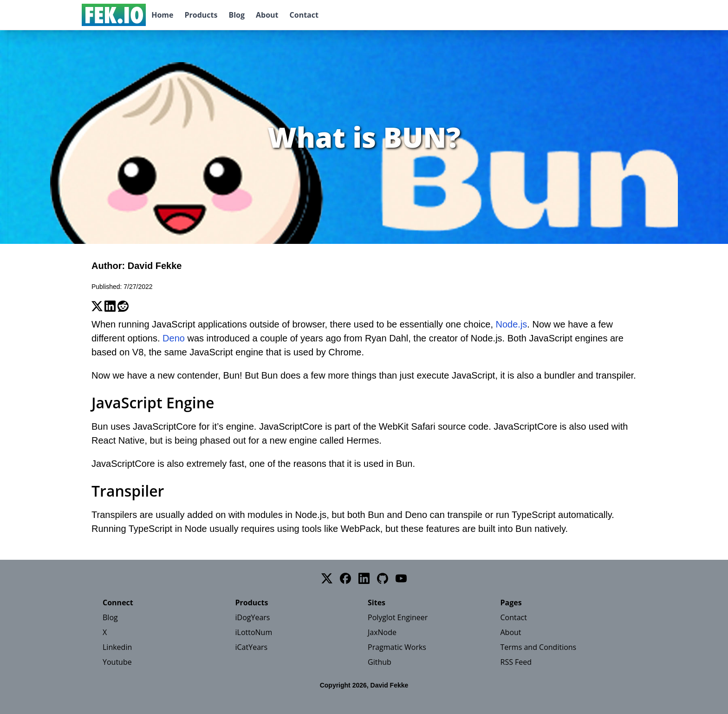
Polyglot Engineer (398, 617)
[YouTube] (401, 578)
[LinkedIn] (364, 578)
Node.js (512, 324)
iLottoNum (254, 632)
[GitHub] (383, 578)
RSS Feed (516, 662)
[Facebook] (345, 578)
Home (162, 15)
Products (201, 15)
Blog (237, 15)
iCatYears (252, 647)
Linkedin (117, 647)
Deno (174, 338)
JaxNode (382, 632)
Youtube (117, 662)
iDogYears (253, 617)
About (267, 15)
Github (380, 662)
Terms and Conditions (539, 647)
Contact (304, 15)
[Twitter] (327, 578)
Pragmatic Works (397, 647)
